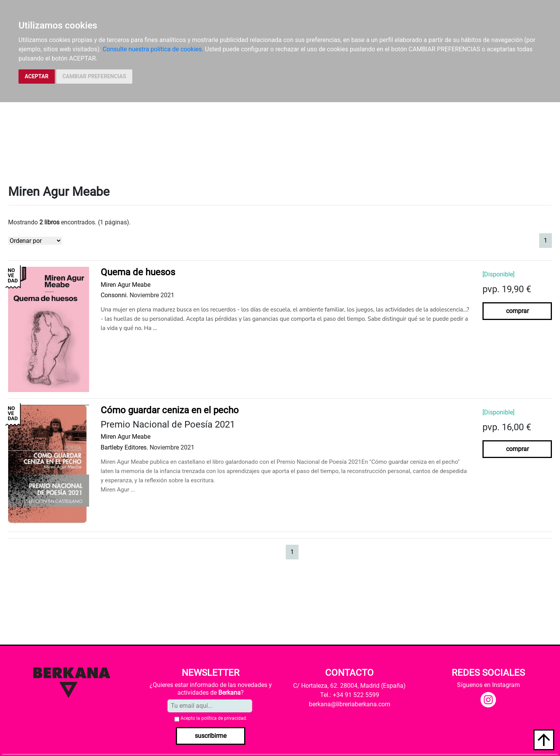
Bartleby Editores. (124, 447)
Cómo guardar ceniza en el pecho (170, 410)
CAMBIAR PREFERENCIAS (94, 76)
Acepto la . (214, 718)
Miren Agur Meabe (126, 285)
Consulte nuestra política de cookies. (153, 49)
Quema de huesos (138, 272)
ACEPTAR (37, 76)
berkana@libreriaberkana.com (350, 704)
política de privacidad (224, 718)
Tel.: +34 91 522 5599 (350, 695)
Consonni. (114, 295)
